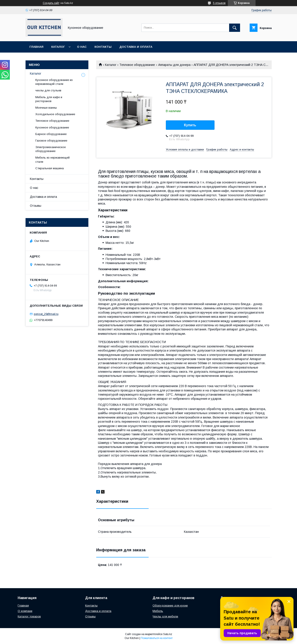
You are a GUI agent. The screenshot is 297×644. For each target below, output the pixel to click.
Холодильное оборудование (55, 114)
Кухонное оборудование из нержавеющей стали (54, 82)
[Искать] (235, 28)
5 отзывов (219, 3)
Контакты (103, 47)
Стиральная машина (50, 168)
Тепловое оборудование (137, 65)
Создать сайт (51, 3)
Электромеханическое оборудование (51, 149)
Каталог (58, 47)
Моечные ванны (46, 108)
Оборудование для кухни (170, 606)
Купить (190, 125)
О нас (82, 47)
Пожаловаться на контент (157, 638)
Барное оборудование (51, 134)
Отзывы (36, 206)
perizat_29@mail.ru (46, 314)
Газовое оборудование (51, 141)
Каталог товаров (29, 616)
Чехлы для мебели (165, 616)
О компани (25, 611)
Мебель (158, 611)
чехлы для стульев (48, 90)
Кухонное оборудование (52, 127)
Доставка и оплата (136, 47)
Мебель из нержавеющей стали (52, 160)
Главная (36, 47)
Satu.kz (168, 634)
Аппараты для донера (174, 65)
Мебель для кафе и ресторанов (49, 99)
